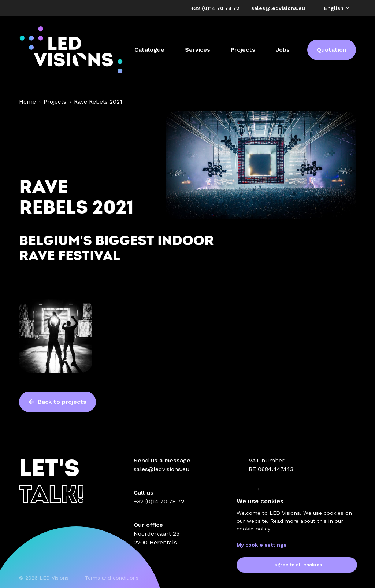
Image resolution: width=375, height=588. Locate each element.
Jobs (283, 50)
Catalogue (149, 50)
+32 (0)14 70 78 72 (159, 501)
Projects (243, 50)
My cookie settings (261, 545)
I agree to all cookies (297, 565)
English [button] (337, 8)
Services (198, 50)
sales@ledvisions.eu (162, 469)
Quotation (332, 50)
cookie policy (253, 529)
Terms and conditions (112, 578)
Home (27, 102)
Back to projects (57, 402)
